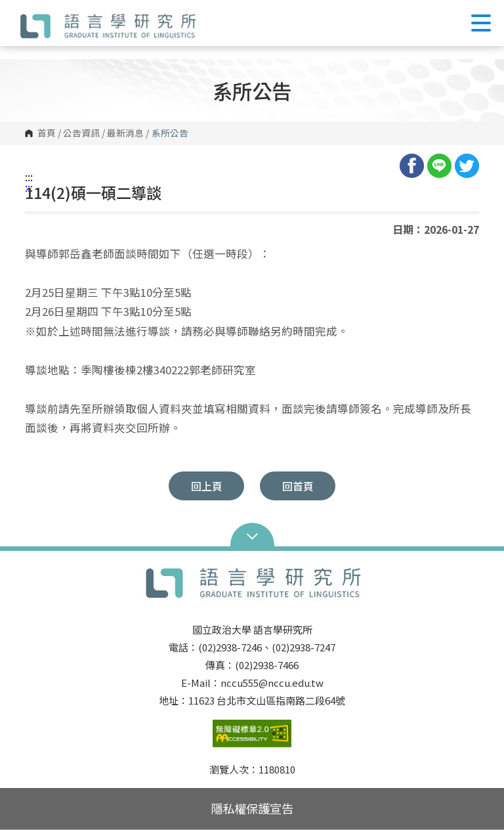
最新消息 (125, 133)
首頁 (47, 133)
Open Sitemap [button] (252, 535)
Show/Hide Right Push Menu (481, 23)
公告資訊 (81, 133)
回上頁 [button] (207, 486)
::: (29, 177)
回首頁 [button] (298, 486)
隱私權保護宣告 (252, 808)
